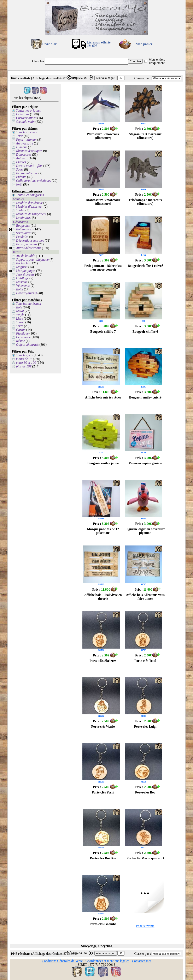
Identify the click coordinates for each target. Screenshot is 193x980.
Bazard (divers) (26, 293)
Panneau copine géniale (145, 463)
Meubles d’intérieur (29, 203)
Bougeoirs (23, 226)
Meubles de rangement (31, 214)
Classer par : (142, 78)
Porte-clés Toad (145, 661)
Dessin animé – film (29, 166)
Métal (20, 311)
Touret (20, 322)
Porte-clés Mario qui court (145, 858)
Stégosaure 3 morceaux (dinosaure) (145, 136)
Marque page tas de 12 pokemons (103, 531)
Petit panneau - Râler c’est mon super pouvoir (103, 268)
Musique (22, 282)
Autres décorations (29, 248)
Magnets (22, 267)
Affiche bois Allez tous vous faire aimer (145, 597)
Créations (23, 114)
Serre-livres (24, 233)
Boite (20, 289)
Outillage (22, 278)
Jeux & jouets (25, 274)
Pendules (22, 237)
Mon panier (144, 44)
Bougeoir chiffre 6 (145, 332)
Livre (20, 318)
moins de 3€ (24, 359)
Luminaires (24, 218)
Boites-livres (24, 229)
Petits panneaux (27, 244)
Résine (21, 341)
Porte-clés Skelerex (103, 661)
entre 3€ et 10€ (26, 363)
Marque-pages (26, 271)
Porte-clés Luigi (145, 727)
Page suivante (145, 926)
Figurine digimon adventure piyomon (145, 531)
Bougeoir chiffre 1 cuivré (145, 266)
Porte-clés (23, 263)
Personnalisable (27, 173)
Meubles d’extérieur (30, 206)
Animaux (22, 158)
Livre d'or (49, 44)
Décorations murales (30, 240)
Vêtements (23, 286)
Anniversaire (25, 143)
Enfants (21, 177)
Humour (22, 147)
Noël (19, 184)
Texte (20, 136)
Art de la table (26, 256)
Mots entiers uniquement (157, 61)
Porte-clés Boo (145, 792)
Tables (20, 210)
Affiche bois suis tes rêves (103, 397)
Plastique (22, 333)
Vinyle (20, 315)
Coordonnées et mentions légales (107, 961)
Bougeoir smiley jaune (103, 463)
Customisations (26, 118)
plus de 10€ (24, 366)
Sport (20, 169)
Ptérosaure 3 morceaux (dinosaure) (103, 136)
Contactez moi (142, 961)
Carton (21, 330)
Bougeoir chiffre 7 (103, 332)
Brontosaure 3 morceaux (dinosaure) (103, 202)
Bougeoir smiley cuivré (145, 397)
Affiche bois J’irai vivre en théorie (103, 597)
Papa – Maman (26, 140)
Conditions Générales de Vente (62, 961)
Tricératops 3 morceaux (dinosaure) (145, 202)
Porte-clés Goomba (103, 924)
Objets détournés (27, 345)
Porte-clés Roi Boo (103, 858)
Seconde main (25, 122)
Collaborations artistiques (34, 181)
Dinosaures (24, 155)
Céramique (24, 337)
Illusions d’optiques (29, 151)
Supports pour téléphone (32, 259)
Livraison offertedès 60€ (98, 44)
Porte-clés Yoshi (103, 792)
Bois (19, 307)
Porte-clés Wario (103, 727)
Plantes (21, 162)
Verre (20, 326)
